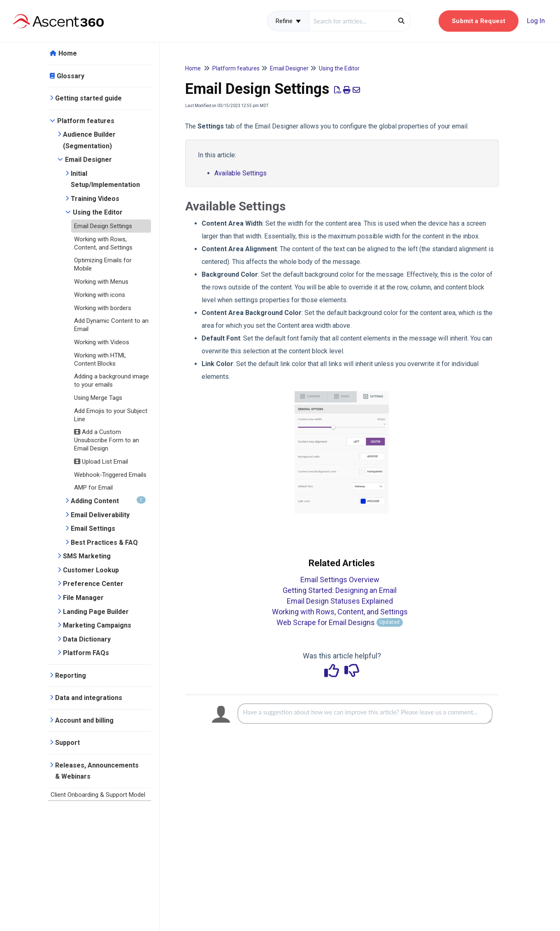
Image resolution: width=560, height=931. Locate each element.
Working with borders (103, 308)
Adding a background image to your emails (112, 380)
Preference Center (93, 584)
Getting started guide (88, 98)
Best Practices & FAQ (104, 542)
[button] (479, 21)
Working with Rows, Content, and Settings (103, 243)
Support (67, 743)
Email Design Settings (103, 226)
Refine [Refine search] (288, 21)
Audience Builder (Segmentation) (89, 140)
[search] (351, 21)
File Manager (83, 598)
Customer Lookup (91, 570)
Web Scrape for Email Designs (340, 622)
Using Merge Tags (98, 398)
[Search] (401, 21)
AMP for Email (93, 488)
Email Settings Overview (340, 580)
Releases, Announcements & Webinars (97, 771)
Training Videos (95, 199)
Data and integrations (89, 698)
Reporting (71, 675)
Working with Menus (101, 282)
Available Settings (240, 173)
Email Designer (88, 160)
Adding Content (108, 500)
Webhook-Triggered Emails (110, 475)
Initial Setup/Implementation (105, 179)
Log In (536, 21)
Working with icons (100, 295)
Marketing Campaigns (97, 625)
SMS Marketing (87, 556)
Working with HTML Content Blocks (100, 359)
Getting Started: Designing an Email (340, 590)
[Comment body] (365, 714)
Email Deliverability (100, 515)
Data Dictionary (87, 639)
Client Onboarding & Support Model (98, 795)
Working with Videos (102, 342)
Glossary (71, 76)
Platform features (86, 121)
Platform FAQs (86, 653)
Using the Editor (98, 212)
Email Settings (93, 528)
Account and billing (84, 720)
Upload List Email (101, 462)
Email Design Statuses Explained (340, 601)
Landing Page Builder (96, 612)
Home (68, 53)
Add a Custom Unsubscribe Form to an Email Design (107, 440)
